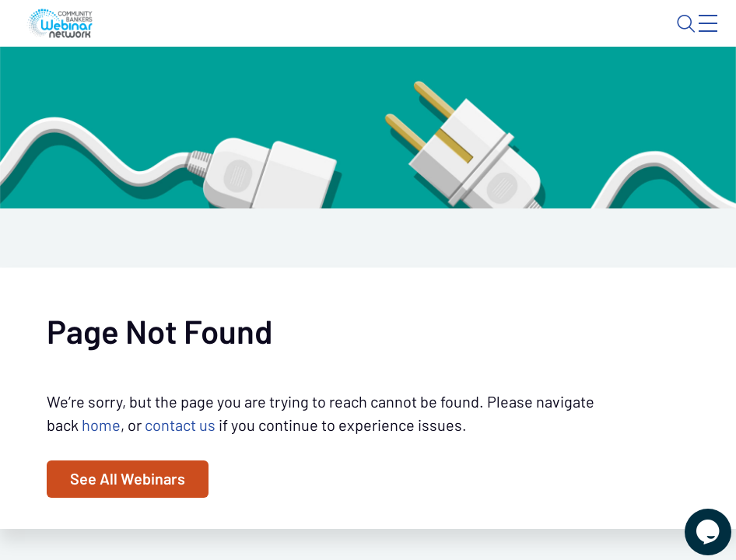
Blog (494, 37)
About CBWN (585, 37)
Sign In (690, 37)
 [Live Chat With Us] (694, 521)
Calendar (280, 82)
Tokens (350, 82)
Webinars (203, 82)
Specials (418, 82)
